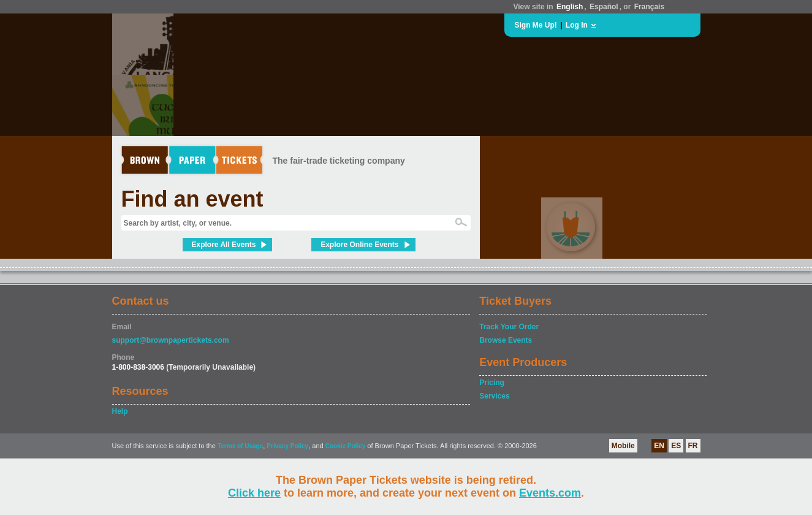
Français (649, 7)
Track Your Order (509, 327)
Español (604, 7)
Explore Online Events (359, 245)
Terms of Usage (240, 446)
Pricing (492, 383)
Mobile (623, 446)
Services (494, 396)
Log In (577, 25)
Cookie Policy (346, 446)
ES (676, 446)
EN (659, 446)
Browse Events (506, 340)
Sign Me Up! (536, 25)
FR (693, 446)
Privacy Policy (287, 446)
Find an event (192, 199)
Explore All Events (224, 245)
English (570, 7)
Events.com (550, 493)
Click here (254, 493)
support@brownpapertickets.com (171, 340)
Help (120, 411)
